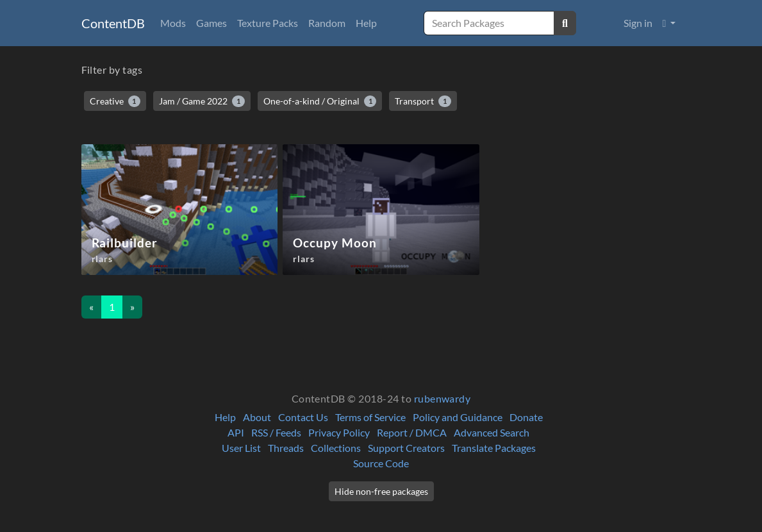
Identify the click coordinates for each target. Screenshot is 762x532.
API (236, 432)
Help (366, 23)
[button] (669, 23)
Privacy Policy (339, 432)
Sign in (638, 23)
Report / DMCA (412, 432)
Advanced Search (492, 432)
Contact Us (303, 417)
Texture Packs (268, 23)
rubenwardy (443, 398)
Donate (526, 417)
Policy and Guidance (458, 417)
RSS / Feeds (276, 432)
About (257, 417)
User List (241, 448)
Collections (336, 448)
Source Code (381, 463)
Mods (173, 23)
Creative (115, 101)
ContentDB (113, 23)
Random (327, 23)
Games (211, 23)
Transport (423, 101)
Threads (286, 448)
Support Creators (406, 448)
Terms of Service (370, 417)
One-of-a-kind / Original (320, 101)
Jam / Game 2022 (202, 101)
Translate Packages (494, 448)
